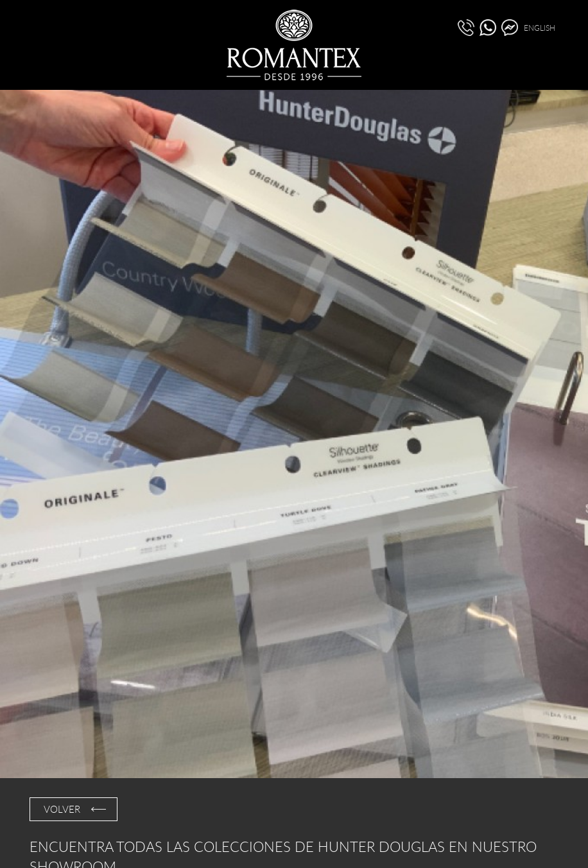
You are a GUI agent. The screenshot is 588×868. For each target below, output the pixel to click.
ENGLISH (540, 28)
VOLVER (62, 809)
